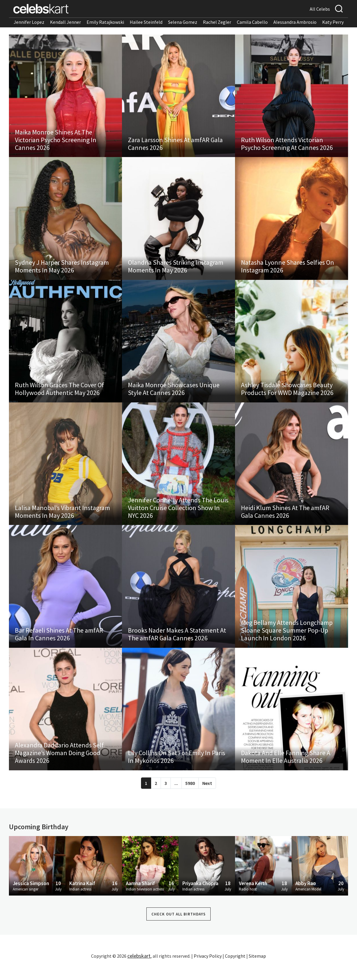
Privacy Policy (208, 970)
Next (207, 797)
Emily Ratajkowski (105, 22)
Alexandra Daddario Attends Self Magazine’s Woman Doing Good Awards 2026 (59, 766)
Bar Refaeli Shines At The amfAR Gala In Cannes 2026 (59, 645)
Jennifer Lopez (29, 22)
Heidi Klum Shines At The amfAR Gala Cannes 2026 (285, 520)
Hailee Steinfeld (146, 22)
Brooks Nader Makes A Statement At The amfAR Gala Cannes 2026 (177, 645)
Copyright (235, 970)
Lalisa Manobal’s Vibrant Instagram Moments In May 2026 (62, 520)
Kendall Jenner (65, 22)
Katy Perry (333, 22)
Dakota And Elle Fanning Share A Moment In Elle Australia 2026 (286, 770)
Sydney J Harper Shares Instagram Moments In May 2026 (62, 271)
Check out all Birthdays (178, 928)
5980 (190, 797)
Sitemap (257, 970)
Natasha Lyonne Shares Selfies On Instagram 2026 (288, 271)
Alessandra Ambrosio (295, 22)
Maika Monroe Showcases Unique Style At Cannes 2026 (174, 396)
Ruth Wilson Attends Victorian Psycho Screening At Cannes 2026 (287, 146)
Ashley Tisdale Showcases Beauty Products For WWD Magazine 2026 (287, 396)
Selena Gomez (183, 22)
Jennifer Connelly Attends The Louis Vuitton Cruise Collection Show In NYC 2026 (178, 517)
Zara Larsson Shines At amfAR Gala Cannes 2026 (175, 146)
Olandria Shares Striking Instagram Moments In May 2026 (176, 271)
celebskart (139, 969)
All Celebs (320, 9)
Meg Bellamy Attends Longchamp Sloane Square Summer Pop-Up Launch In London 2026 (287, 642)
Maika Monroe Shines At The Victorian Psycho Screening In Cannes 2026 (56, 142)
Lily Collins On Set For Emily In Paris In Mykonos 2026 (177, 770)
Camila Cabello (252, 22)
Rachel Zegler (217, 22)
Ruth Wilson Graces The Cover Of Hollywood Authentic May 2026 (59, 396)
